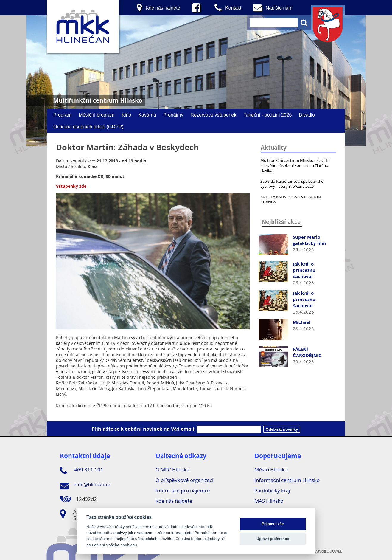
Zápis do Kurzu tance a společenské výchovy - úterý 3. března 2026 (292, 184)
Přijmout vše (273, 524)
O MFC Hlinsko (172, 470)
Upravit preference (273, 539)
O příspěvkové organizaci (184, 480)
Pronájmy (173, 115)
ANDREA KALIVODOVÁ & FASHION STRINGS (291, 199)
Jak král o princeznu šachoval (304, 270)
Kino (126, 115)
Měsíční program (97, 115)
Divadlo (307, 115)
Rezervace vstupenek (214, 115)
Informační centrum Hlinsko (287, 480)
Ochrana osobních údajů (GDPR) (88, 127)
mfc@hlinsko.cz (85, 485)
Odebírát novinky (282, 429)
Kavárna (147, 115)
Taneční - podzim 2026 (267, 115)
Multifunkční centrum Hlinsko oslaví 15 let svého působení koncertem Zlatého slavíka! (295, 165)
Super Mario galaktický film (309, 240)
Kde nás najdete (174, 501)
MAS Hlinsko (269, 501)
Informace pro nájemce (183, 490)
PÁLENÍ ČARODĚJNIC (307, 352)
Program (62, 115)
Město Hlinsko (271, 470)
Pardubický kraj (272, 490)
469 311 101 (82, 471)
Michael (302, 322)
